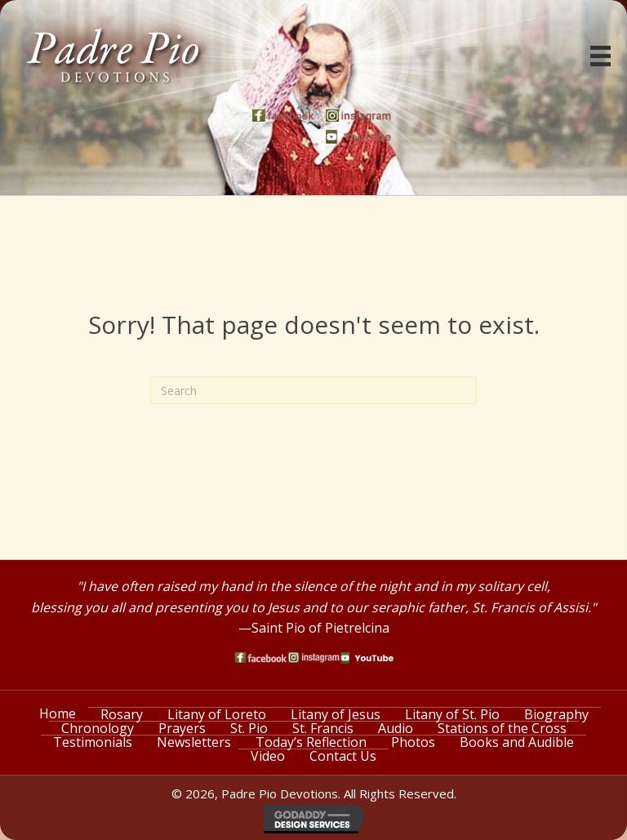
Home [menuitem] (58, 713)
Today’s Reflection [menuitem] (311, 742)
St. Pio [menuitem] (249, 728)
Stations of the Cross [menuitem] (502, 728)
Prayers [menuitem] (182, 728)
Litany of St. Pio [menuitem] (452, 714)
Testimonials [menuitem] (93, 742)
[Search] (313, 390)
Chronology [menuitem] (98, 728)
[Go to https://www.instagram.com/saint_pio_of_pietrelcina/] (358, 116)
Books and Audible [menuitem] (517, 742)
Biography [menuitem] (556, 714)
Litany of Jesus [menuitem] (336, 714)
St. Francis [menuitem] (323, 728)
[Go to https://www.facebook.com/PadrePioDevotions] (285, 116)
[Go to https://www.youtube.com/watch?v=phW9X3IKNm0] (358, 137)
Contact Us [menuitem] (343, 756)
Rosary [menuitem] (122, 714)
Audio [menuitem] (396, 728)
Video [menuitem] (268, 756)
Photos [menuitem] (413, 742)
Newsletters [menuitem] (194, 742)
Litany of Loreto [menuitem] (217, 714)
